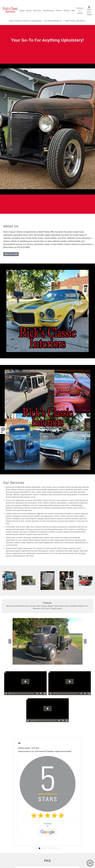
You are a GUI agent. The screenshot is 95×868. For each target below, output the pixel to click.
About (29, 11)
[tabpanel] (48, 792)
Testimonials (48, 11)
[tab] (36, 848)
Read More (22, 756)
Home (22, 11)
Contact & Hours (80, 11)
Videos (67, 11)
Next (85, 641)
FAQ (73, 11)
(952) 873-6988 (89, 11)
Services (37, 11)
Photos (59, 11)
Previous (10, 641)
